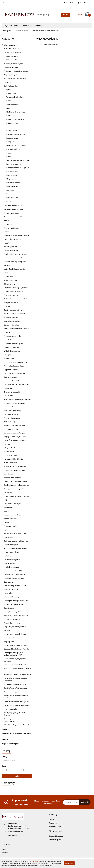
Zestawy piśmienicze (12, 325)
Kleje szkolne (11, 93)
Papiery (7, 82)
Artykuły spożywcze (12, 228)
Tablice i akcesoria (11, 377)
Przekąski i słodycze (12, 560)
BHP (6, 221)
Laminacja (9, 276)
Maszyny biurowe (11, 56)
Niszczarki (8, 593)
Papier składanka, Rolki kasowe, (16, 634)
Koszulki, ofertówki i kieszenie (15, 515)
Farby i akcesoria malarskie (15, 373)
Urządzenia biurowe (12, 455)
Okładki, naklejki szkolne (15, 119)
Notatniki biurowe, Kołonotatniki (16, 299)
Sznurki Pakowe (10, 519)
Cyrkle (9, 90)
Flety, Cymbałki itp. (13, 179)
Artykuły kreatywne (12, 75)
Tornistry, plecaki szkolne (15, 97)
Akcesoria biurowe (11, 49)
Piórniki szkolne (12, 123)
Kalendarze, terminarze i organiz (16, 470)
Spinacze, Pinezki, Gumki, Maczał (17, 496)
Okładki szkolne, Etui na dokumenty (17, 725)
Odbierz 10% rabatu (56, 836)
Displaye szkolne (12, 171)
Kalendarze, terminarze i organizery (17, 675)
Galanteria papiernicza (13, 206)
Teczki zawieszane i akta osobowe (17, 485)
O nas (4, 849)
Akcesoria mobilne (11, 526)
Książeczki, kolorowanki (13, 478)
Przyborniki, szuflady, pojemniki (16, 288)
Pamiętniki (10, 142)
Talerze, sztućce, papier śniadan (16, 616)
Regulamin (53, 823)
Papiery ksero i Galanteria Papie (16, 645)
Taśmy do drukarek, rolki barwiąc (17, 541)
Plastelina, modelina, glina (16, 134)
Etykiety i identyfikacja (13, 60)
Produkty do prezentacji (13, 411)
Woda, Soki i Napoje (12, 589)
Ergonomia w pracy (12, 429)
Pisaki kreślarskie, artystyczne (15, 254)
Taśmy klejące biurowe (13, 321)
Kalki (6, 522)
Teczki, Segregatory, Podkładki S (16, 425)
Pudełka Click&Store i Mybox (15, 684)
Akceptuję (69, 863)
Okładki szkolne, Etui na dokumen (17, 385)
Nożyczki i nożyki (11, 422)
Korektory (8, 444)
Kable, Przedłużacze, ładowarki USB (18, 665)
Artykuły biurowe (11, 26)
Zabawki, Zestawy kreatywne (15, 403)
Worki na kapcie (12, 104)
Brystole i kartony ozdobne (14, 336)
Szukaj (17, 776)
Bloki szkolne (9, 388)
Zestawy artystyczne (14, 164)
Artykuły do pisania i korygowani (16, 235)
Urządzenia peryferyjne (13, 504)
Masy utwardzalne (13, 198)
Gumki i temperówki (12, 250)
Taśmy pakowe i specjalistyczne (16, 489)
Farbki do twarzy (12, 138)
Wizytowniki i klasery (12, 597)
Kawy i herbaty (10, 638)
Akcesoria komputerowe (13, 209)
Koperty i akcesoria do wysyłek (16, 78)
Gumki (9, 201)
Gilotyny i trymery (11, 414)
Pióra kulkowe (10, 340)
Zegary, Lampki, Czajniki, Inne (15, 437)
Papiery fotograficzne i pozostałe (17, 705)
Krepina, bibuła (12, 131)
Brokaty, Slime (10, 396)
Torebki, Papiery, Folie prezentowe (17, 688)
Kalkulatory (9, 556)
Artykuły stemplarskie (13, 418)
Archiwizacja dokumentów (14, 217)
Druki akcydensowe (12, 295)
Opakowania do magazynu (14, 575)
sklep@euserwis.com (16, 832)
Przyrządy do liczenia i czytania (18, 168)
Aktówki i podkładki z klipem (15, 366)
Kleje (6, 500)
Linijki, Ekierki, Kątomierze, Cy (15, 269)
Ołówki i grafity (10, 284)
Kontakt (38, 26)
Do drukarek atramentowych (15, 433)
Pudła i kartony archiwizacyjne (16, 548)
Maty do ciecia (12, 175)
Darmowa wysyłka (55, 840)
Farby (9, 108)
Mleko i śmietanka (11, 709)
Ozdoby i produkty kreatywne (15, 262)
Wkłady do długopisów (13, 351)
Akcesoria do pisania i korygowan (17, 71)
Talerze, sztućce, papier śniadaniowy (18, 692)
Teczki (9, 127)
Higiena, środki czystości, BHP (16, 534)
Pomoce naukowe (13, 194)
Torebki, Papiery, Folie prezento (16, 466)
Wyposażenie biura (12, 370)
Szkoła (7, 630)
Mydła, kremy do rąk (12, 567)
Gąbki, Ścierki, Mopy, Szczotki (15, 440)
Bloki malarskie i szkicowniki (15, 578)
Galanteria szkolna (11, 86)
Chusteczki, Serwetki (12, 619)
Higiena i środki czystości (14, 52)
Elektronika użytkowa (12, 239)
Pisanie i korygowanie (13, 623)
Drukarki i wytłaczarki (12, 392)
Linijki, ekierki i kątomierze (16, 112)
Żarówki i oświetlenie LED (14, 571)
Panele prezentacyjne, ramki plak (16, 601)
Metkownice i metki (12, 463)
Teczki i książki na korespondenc (16, 314)
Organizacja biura (11, 67)
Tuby (6, 511)
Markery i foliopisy (11, 317)
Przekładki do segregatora (14, 604)
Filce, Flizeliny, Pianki (12, 448)
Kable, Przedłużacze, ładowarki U (17, 329)
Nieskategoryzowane (12, 247)
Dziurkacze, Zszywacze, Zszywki (16, 481)
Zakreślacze (9, 474)
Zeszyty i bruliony (11, 303)
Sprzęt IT (8, 224)
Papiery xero (9, 452)
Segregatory (11, 190)
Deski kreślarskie (12, 186)
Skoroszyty (9, 507)
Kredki (9, 101)
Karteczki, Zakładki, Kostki (14, 459)
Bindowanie (9, 358)
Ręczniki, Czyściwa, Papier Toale (16, 362)
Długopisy (8, 355)
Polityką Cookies (34, 861)
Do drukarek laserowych (13, 291)
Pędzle (9, 116)
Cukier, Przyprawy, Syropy (14, 612)
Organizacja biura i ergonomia (15, 627)
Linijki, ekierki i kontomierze (16, 145)
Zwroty (51, 819)
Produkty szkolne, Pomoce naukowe (18, 399)
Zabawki (27, 26)
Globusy (9, 153)
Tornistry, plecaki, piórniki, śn (15, 310)
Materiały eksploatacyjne (14, 64)
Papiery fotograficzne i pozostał (16, 586)
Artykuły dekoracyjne (10, 744)
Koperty (8, 243)
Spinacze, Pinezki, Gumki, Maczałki (17, 649)
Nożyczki (8, 493)
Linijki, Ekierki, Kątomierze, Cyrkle (16, 702)
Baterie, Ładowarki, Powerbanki (16, 381)
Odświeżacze (9, 608)
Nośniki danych (10, 563)
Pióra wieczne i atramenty (14, 258)
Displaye (8, 332)
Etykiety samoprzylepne (13, 545)
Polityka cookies (55, 826)
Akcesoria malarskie (14, 149)
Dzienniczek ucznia (13, 183)
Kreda (9, 157)
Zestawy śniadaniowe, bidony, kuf (19, 160)
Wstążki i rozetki (11, 280)
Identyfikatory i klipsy (12, 552)
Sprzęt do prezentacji (12, 213)
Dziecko (6, 729)
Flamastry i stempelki (12, 347)
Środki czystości (11, 407)
